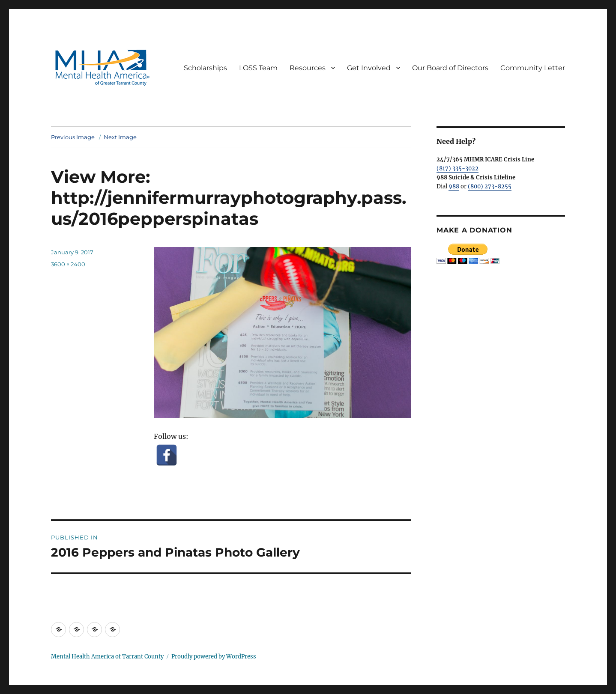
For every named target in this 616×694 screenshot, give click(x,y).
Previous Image (73, 137)
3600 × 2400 (68, 264)
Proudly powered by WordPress (214, 657)
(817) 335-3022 (458, 168)
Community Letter (533, 68)
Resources (308, 68)
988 (454, 186)
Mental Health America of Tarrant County (107, 657)
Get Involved (369, 68)
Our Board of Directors (450, 68)
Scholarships (205, 68)
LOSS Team (258, 68)
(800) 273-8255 (490, 186)
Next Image (120, 137)
